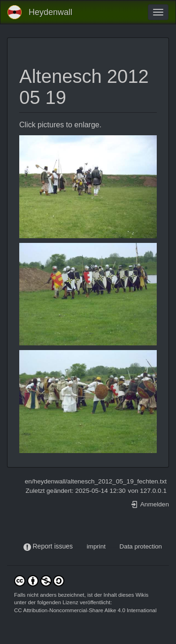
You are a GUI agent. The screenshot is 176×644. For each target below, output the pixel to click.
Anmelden (150, 504)
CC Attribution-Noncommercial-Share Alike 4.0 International (85, 610)
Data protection (141, 546)
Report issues (53, 546)
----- (80, 546)
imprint (96, 546)
